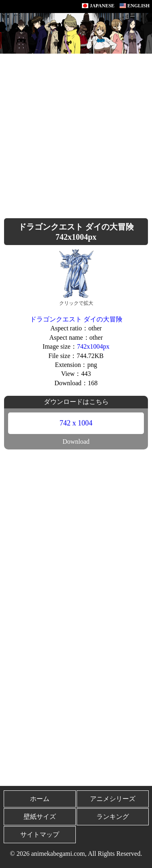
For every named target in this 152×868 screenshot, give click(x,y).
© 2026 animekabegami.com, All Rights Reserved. (76, 854)
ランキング (113, 817)
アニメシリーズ (113, 799)
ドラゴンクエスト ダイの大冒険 (76, 319)
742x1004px (93, 346)
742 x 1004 (76, 423)
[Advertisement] (76, 134)
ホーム (40, 799)
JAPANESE (98, 6)
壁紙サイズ (40, 817)
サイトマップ (40, 834)
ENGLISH (135, 6)
